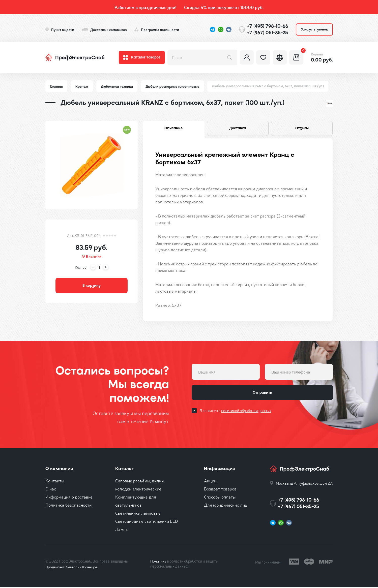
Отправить (262, 394)
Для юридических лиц (226, 505)
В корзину (92, 286)
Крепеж (82, 87)
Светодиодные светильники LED (147, 522)
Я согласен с (235, 412)
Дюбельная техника (118, 87)
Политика (158, 562)
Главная (56, 87)
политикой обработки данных (246, 412)
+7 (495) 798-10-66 (268, 26)
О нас (51, 489)
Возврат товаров (220, 489)
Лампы (122, 530)
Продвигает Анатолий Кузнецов (73, 567)
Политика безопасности (68, 505)
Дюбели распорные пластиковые (175, 87)
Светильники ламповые (138, 514)
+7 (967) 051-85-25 (268, 33)
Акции (210, 481)
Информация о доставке (69, 497)
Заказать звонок (314, 29)
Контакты (55, 481)
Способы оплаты (220, 497)
